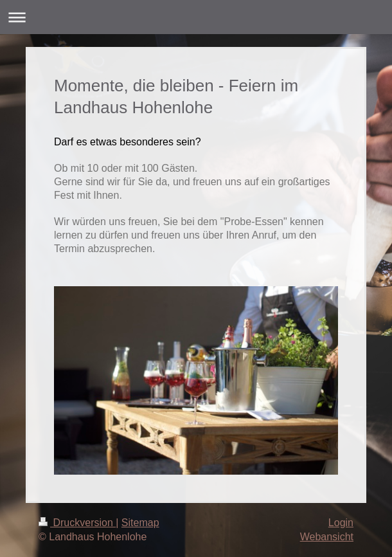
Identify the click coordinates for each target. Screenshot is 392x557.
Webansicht (327, 537)
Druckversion (77, 523)
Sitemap (140, 523)
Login (341, 523)
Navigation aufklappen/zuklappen (196, 17)
